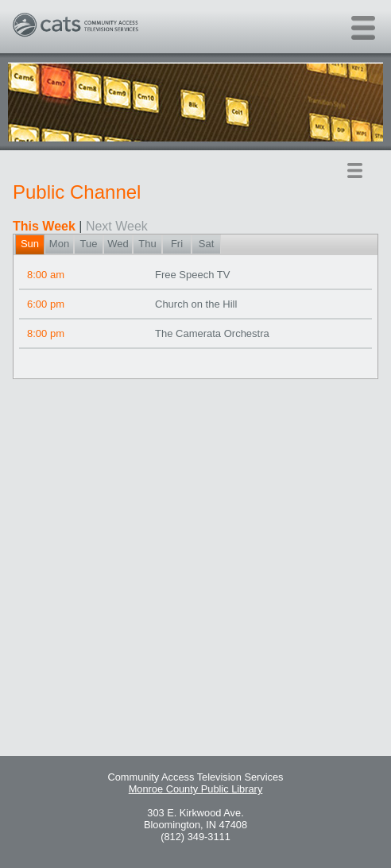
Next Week (117, 226)
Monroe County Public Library (196, 789)
